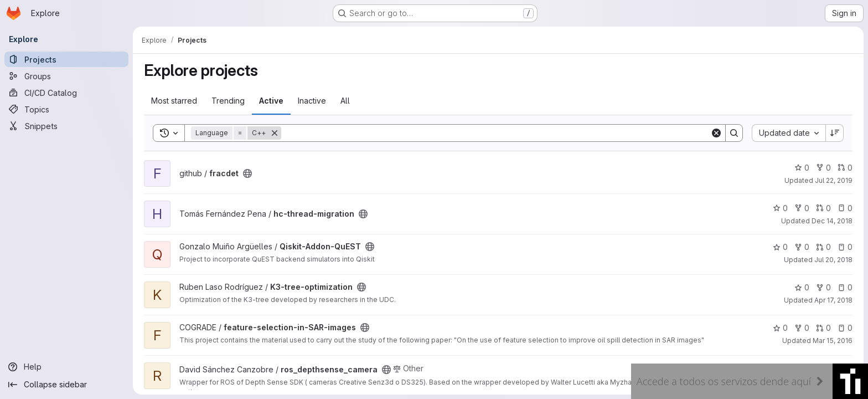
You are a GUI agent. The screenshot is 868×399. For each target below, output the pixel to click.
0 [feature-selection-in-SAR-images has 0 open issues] (845, 328)
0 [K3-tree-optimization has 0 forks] (823, 287)
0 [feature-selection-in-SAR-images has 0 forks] (802, 328)
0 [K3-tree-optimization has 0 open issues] (845, 287)
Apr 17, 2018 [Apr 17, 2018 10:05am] (833, 300)
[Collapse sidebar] (66, 385)
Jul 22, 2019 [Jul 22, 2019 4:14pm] (834, 180)
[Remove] (275, 133)
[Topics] (66, 109)
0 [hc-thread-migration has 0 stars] (780, 208)
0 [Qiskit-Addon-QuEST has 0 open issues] (845, 247)
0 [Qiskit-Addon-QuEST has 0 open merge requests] (823, 247)
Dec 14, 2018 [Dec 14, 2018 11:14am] (832, 221)
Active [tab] (271, 101)
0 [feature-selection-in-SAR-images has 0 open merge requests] (823, 328)
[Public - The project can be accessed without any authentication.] (247, 173)
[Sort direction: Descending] (835, 133)
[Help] (66, 367)
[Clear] (716, 133)
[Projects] (66, 59)
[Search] (496, 133)
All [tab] (345, 101)
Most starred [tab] (174, 101)
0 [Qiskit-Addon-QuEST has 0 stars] (780, 247)
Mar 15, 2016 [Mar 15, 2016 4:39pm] (833, 341)
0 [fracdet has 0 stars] (802, 168)
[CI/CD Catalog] (66, 93)
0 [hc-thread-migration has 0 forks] (802, 208)
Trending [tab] (228, 101)
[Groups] (66, 76)
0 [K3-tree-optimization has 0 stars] (802, 287)
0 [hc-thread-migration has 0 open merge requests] (823, 208)
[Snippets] (66, 126)
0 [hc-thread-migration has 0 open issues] (845, 208)
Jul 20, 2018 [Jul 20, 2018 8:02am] (833, 260)
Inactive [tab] (312, 101)
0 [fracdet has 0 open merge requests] (845, 168)
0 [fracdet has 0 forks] (823, 168)
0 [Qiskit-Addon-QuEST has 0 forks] (802, 247)
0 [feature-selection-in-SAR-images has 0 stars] (780, 328)
